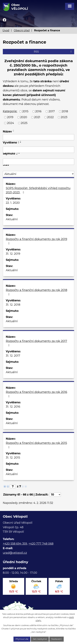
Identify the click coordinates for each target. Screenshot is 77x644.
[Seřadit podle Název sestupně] (14, 131)
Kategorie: (10, 111)
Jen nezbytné (40, 639)
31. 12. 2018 (13, 305)
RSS (53, 52)
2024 (10, 123)
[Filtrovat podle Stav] (38, 174)
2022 (50, 117)
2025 (24, 123)
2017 (52, 111)
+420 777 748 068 (41, 544)
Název (7, 132)
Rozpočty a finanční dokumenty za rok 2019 (36, 241)
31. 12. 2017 (13, 356)
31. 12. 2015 (13, 458)
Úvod (6, 30)
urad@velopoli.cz (15, 553)
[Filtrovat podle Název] (38, 137)
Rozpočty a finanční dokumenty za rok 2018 (36, 292)
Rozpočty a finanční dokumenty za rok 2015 (36, 445)
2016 (38, 111)
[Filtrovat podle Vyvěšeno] (38, 150)
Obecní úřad (22, 30)
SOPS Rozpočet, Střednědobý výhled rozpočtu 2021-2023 (38, 190)
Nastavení (56, 639)
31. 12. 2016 (13, 407)
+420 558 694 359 (15, 544)
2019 (10, 117)
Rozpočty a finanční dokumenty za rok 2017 (36, 343)
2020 (24, 117)
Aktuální (12, 219)
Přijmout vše (22, 639)
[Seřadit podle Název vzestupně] (14, 130)
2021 (37, 117)
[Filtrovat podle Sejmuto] (38, 162)
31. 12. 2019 (13, 254)
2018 (65, 111)
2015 (25, 111)
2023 (64, 117)
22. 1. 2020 (13, 203)
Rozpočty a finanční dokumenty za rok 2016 (36, 394)
